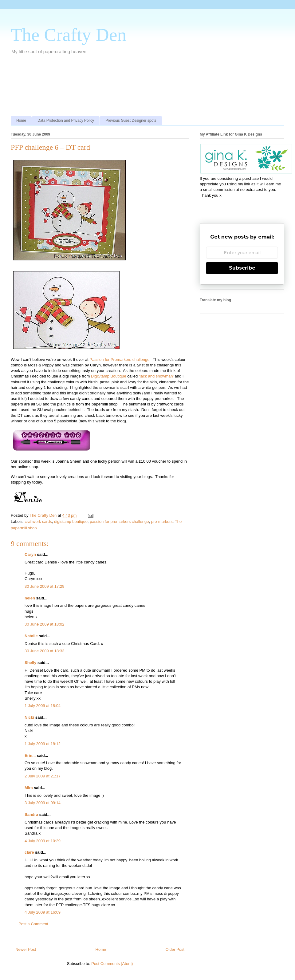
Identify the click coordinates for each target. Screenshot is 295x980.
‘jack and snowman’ (156, 376)
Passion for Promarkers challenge (119, 360)
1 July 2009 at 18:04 (43, 706)
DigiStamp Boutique (109, 376)
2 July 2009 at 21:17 (43, 776)
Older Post (175, 949)
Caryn (30, 554)
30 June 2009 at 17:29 (44, 586)
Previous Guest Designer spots (131, 121)
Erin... (30, 755)
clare (29, 852)
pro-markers (162, 522)
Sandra (31, 814)
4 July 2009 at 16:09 (43, 912)
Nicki (29, 717)
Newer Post (26, 949)
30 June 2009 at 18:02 (44, 624)
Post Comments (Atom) (112, 964)
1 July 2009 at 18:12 (43, 744)
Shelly (30, 663)
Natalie (31, 636)
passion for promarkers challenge (119, 522)
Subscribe (242, 268)
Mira (29, 788)
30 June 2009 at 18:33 (44, 651)
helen (30, 598)
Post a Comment (33, 924)
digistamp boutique (71, 522)
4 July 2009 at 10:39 (43, 841)
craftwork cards (38, 522)
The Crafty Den (69, 35)
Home (21, 121)
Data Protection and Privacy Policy (66, 121)
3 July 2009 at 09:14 (43, 803)
